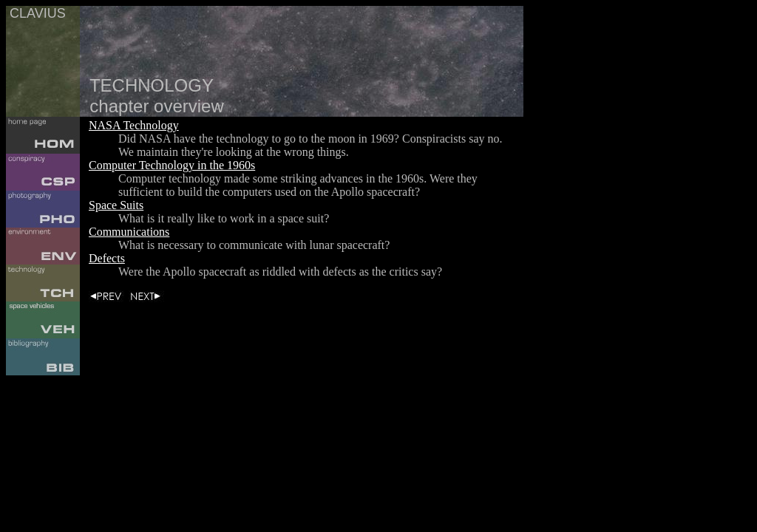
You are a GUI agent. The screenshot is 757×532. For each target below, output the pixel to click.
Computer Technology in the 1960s (172, 165)
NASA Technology (134, 125)
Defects (107, 258)
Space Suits (116, 205)
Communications (129, 232)
